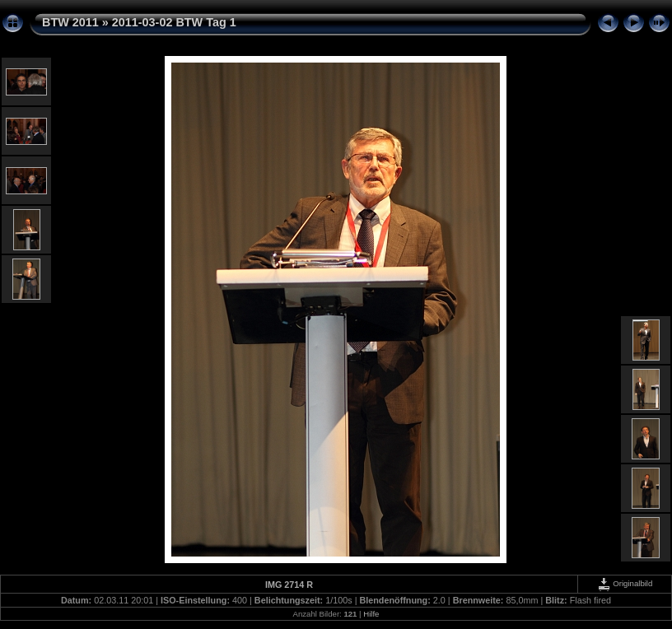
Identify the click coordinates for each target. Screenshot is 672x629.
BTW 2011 (70, 22)
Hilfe (371, 614)
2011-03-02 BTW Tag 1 (174, 22)
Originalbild (625, 583)
